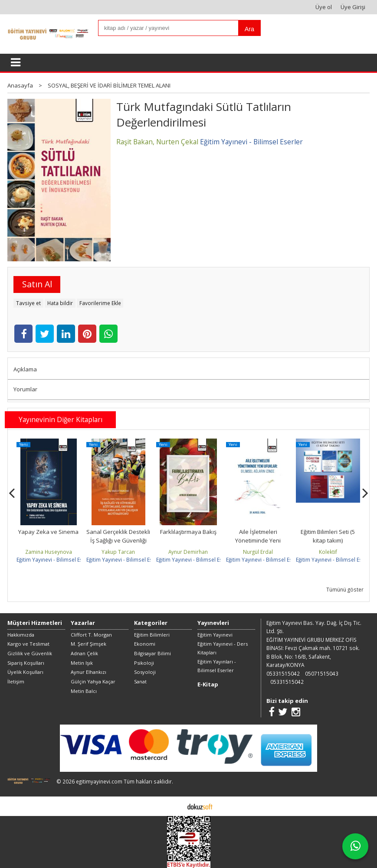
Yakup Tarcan (118, 552)
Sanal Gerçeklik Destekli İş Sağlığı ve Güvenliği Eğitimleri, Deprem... (118, 540)
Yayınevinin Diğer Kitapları (61, 419)
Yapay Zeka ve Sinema (48, 532)
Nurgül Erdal (258, 552)
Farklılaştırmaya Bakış (188, 532)
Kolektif (328, 552)
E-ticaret (175, 806)
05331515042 (283, 673)
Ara (249, 29)
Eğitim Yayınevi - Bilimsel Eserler (56, 559)
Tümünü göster (345, 589)
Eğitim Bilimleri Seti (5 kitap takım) (328, 536)
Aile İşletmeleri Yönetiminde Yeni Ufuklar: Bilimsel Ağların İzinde (258, 545)
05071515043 (322, 673)
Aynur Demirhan (188, 552)
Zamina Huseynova (49, 552)
